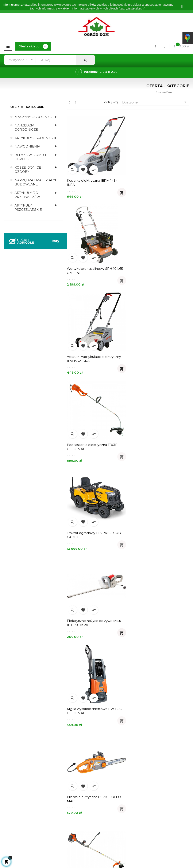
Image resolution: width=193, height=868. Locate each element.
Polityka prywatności (18, 808)
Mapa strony (12, 822)
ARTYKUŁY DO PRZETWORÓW (27, 195)
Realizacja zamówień (115, 718)
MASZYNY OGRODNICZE (35, 117)
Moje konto (108, 703)
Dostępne (156, 102)
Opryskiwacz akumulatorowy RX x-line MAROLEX (95, 623)
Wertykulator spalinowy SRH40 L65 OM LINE (158, 183)
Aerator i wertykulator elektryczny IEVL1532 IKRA (94, 271)
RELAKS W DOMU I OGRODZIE (30, 157)
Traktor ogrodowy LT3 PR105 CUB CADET (94, 359)
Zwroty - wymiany (112, 732)
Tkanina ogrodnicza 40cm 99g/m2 (157, 532)
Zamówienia (108, 710)
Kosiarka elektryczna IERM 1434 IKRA (92, 183)
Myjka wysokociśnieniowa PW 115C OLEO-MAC (94, 447)
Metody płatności (112, 725)
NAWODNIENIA (27, 146)
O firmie (8, 786)
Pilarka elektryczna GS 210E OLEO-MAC (158, 447)
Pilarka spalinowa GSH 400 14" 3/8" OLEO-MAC (157, 623)
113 (137, 663)
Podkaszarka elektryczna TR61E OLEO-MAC (155, 271)
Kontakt (8, 815)
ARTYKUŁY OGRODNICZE (35, 138)
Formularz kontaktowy (116, 739)
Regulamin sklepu (16, 801)
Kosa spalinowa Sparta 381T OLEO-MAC (95, 535)
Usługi (7, 794)
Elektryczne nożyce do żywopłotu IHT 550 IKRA (157, 359)
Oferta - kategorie (27, 107)
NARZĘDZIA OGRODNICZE (26, 127)
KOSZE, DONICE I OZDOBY (29, 170)
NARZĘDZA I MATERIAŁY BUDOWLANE (35, 182)
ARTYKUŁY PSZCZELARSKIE (28, 207)
